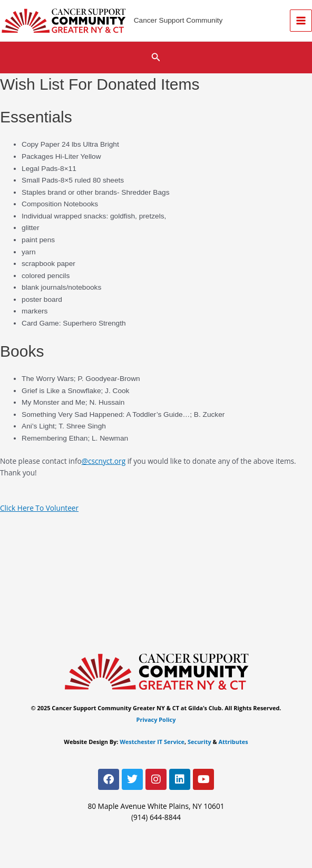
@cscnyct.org (104, 461)
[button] (156, 58)
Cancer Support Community (178, 20)
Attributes (233, 742)
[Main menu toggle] (301, 21)
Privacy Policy (156, 719)
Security (199, 742)
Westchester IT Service (152, 742)
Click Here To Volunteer (39, 508)
